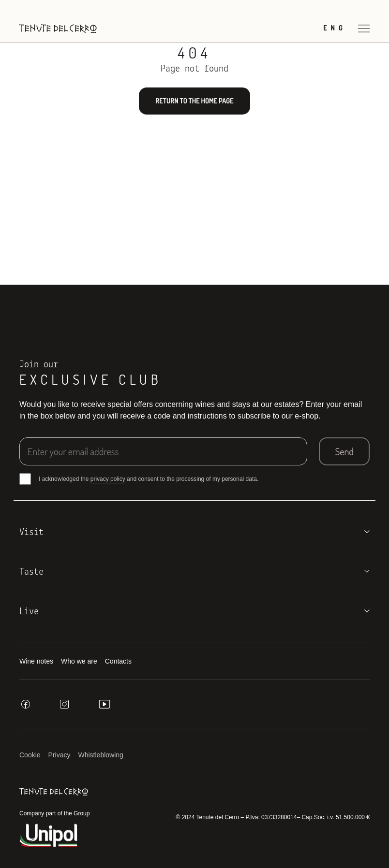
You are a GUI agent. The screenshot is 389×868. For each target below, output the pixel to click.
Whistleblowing (101, 755)
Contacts (118, 661)
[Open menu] (364, 28)
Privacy (60, 755)
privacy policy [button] (108, 479)
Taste (31, 572)
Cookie (30, 755)
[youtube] (105, 704)
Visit (31, 533)
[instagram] (64, 704)
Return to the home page (194, 101)
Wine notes (36, 661)
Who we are (79, 661)
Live (29, 612)
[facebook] (26, 704)
